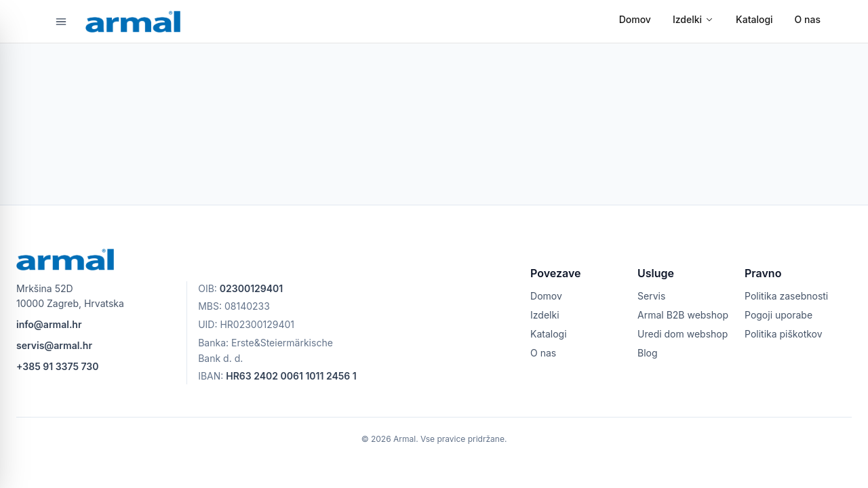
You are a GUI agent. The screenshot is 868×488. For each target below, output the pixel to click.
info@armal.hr (49, 324)
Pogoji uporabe (778, 315)
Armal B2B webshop (683, 315)
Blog (648, 353)
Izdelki (693, 19)
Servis (651, 296)
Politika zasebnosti (786, 296)
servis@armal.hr (54, 345)
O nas (808, 19)
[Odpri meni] (61, 22)
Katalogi (754, 19)
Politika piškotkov (784, 334)
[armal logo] (133, 22)
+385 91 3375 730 (58, 366)
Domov (635, 19)
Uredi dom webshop (683, 334)
